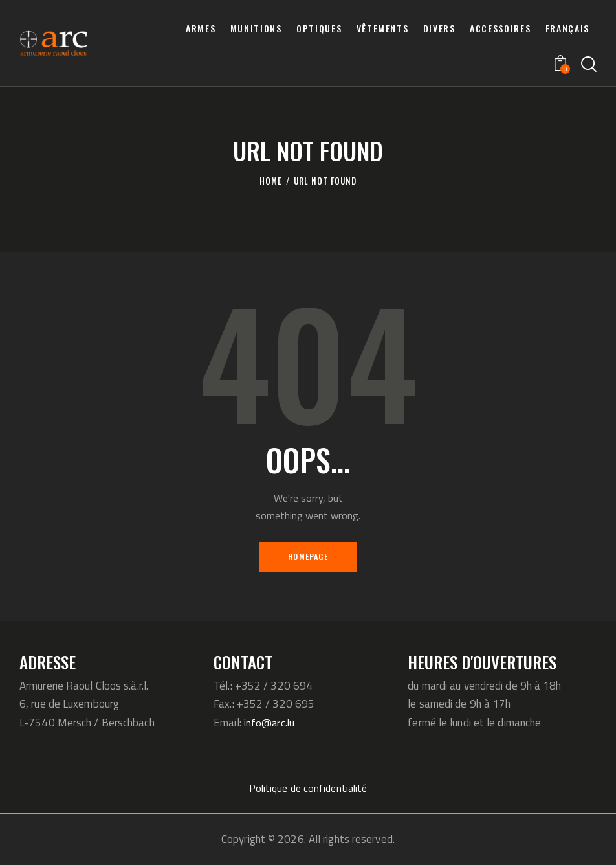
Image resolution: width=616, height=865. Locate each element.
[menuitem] (567, 28)
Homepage (308, 556)
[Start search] (589, 64)
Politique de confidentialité (308, 788)
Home (271, 181)
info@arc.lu (270, 723)
